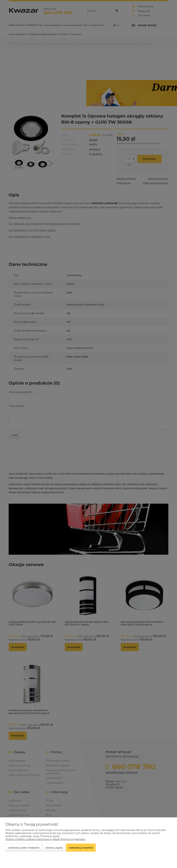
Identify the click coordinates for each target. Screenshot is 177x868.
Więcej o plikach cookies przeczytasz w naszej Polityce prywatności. (46, 839)
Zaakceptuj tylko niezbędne (24, 848)
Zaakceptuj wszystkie (81, 848)
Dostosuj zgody (54, 848)
